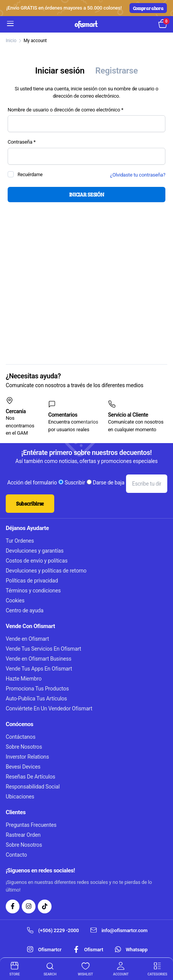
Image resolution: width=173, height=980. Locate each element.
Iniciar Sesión (87, 194)
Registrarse (116, 71)
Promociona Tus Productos (37, 689)
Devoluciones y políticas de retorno (46, 571)
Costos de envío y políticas (37, 561)
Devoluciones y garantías (35, 551)
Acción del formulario (32, 483)
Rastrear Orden (23, 835)
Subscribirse (30, 503)
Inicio (11, 41)
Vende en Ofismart (27, 639)
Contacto (16, 855)
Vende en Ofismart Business (39, 659)
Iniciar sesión (60, 71)
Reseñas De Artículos (31, 777)
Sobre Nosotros (24, 747)
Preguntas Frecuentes (31, 825)
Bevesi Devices (23, 767)
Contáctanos (21, 737)
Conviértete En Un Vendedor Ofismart (49, 708)
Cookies (15, 600)
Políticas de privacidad (32, 581)
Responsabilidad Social (33, 787)
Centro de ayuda (25, 610)
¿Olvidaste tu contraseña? (138, 175)
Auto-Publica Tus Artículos (36, 699)
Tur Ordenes (20, 541)
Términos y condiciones (33, 591)
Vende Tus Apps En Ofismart (39, 669)
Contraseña (30, 142)
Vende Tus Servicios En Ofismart (44, 649)
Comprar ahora (148, 8)
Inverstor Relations (27, 757)
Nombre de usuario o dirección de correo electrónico (74, 110)
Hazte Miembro (24, 679)
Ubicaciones (20, 797)
